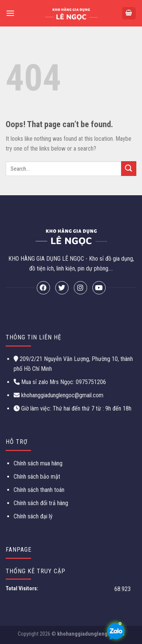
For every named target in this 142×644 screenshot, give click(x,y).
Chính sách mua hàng (38, 463)
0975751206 (90, 382)
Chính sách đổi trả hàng (41, 503)
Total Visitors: (23, 589)
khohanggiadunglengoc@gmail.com (62, 395)
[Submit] (129, 169)
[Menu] (10, 13)
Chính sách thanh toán (39, 490)
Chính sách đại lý (33, 516)
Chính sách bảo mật (37, 477)
